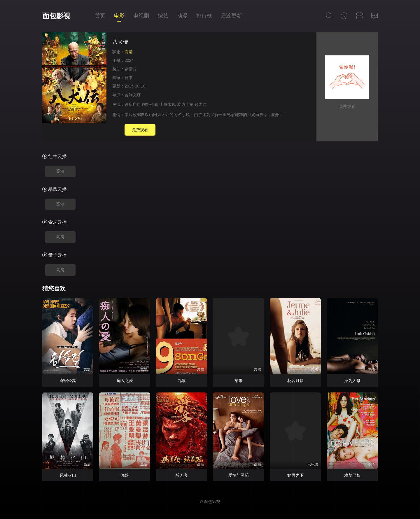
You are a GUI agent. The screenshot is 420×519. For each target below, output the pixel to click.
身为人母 (352, 381)
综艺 (163, 16)
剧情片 (131, 69)
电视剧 (141, 16)
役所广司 (133, 104)
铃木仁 (201, 104)
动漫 (182, 16)
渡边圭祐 (185, 104)
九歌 (182, 381)
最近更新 (231, 16)
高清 (60, 171)
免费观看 (140, 130)
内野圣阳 (150, 104)
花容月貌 (295, 381)
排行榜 (204, 16)
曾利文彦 (133, 95)
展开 (277, 115)
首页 (100, 16)
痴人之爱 (125, 381)
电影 (119, 16)
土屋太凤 (168, 104)
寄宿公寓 (68, 381)
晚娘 (125, 475)
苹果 (239, 381)
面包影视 (56, 16)
